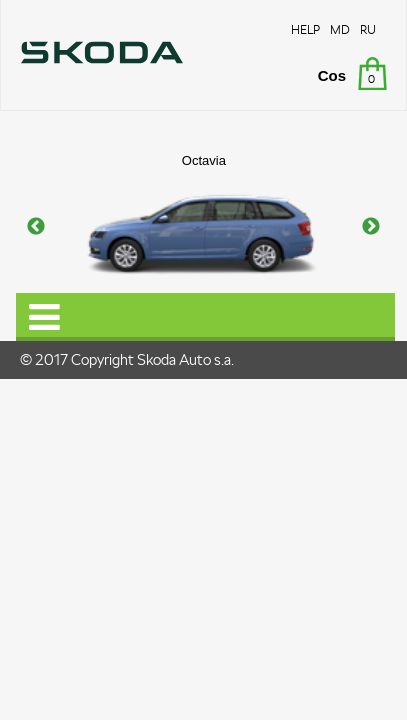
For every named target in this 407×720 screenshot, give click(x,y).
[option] (204, 227)
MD (340, 29)
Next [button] (371, 227)
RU (368, 29)
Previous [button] (36, 227)
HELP (305, 29)
